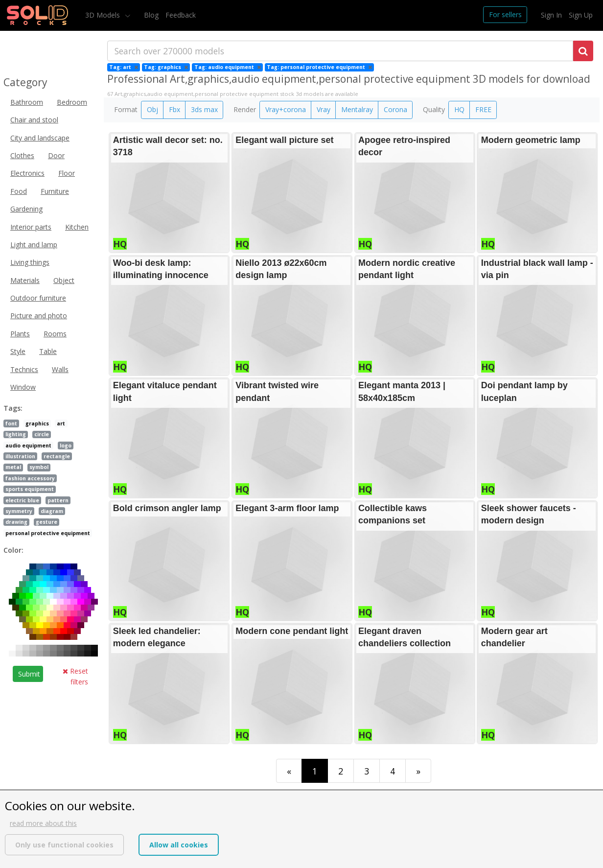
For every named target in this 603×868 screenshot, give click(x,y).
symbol (39, 467)
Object (64, 280)
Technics (24, 369)
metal (13, 467)
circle (42, 434)
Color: (13, 550)
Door (56, 155)
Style (18, 351)
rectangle (57, 456)
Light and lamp (34, 245)
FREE (483, 109)
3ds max (204, 109)
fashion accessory (30, 478)
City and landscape (40, 138)
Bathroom (27, 102)
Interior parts (31, 227)
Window (23, 387)
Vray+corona (286, 109)
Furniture (55, 191)
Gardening (26, 209)
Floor (67, 173)
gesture (46, 522)
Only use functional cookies (64, 845)
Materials (25, 280)
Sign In (551, 15)
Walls (60, 369)
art (61, 423)
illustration (20, 456)
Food (19, 191)
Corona (395, 109)
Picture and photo (39, 316)
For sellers (505, 14)
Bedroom (72, 102)
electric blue (22, 500)
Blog (151, 15)
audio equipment (28, 446)
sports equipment (30, 489)
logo (66, 446)
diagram (52, 511)
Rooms (55, 334)
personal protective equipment (48, 533)
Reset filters (75, 676)
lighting (16, 434)
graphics (37, 423)
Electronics (27, 173)
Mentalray (357, 109)
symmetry (19, 511)
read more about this (43, 823)
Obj (152, 109)
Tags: (13, 408)
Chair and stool (34, 120)
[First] (289, 771)
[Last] (418, 771)
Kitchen (77, 227)
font (11, 423)
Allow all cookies (179, 845)
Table (48, 351)
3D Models (104, 15)
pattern (58, 500)
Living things (30, 262)
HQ (459, 109)
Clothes (22, 155)
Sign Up (581, 15)
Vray (324, 109)
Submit (29, 674)
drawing (16, 522)
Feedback (181, 15)
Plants (20, 334)
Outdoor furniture (38, 298)
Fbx (174, 109)
